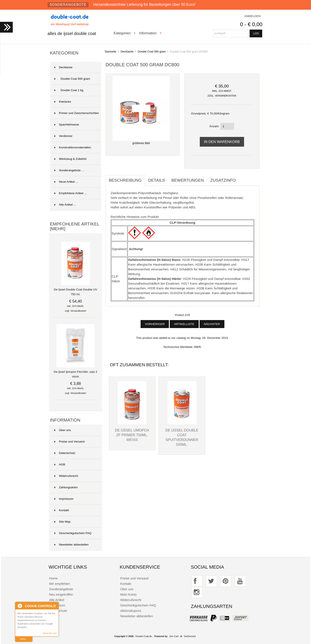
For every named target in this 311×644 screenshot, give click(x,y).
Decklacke (127, 52)
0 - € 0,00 (251, 24)
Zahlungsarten (66, 487)
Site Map (63, 522)
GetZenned (190, 636)
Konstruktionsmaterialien (73, 147)
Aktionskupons (131, 611)
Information (148, 33)
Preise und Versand (70, 442)
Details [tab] (157, 180)
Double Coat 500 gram (152, 52)
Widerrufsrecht (66, 476)
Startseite (110, 52)
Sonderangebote (68, 5)
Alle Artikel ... (65, 205)
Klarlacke (63, 102)
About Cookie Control (20, 606)
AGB (60, 464)
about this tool (50, 633)
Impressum (64, 499)
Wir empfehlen (59, 584)
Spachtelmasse (67, 125)
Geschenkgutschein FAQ (73, 533)
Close (55, 606)
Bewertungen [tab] (188, 180)
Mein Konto (129, 594)
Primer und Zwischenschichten (77, 113)
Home (53, 578)
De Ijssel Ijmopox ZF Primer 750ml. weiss (132, 435)
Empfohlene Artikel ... (71, 193)
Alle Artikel (57, 600)
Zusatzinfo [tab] (223, 180)
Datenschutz (65, 453)
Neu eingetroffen (61, 594)
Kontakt (62, 510)
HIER (197, 347)
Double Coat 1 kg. (69, 90)
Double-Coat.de (144, 636)
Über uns (63, 430)
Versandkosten (78, 311)
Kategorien (122, 33)
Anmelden (252, 16)
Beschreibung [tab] (125, 180)
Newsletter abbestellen (72, 545)
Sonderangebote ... (69, 170)
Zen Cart (174, 636)
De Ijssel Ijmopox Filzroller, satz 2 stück (76, 373)
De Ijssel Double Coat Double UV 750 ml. (75, 290)
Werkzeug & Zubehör (71, 159)
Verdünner (63, 136)
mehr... (24, 639)
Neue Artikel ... (66, 182)
